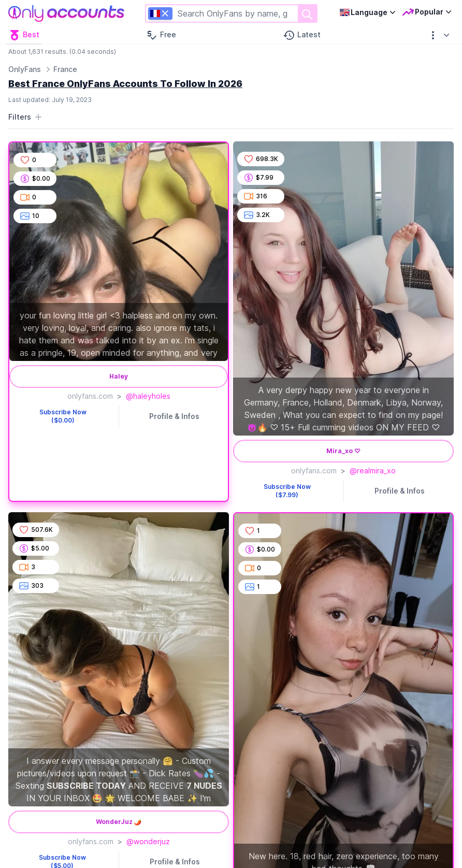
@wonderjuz (148, 841)
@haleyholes (148, 396)
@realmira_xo (373, 471)
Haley (119, 376)
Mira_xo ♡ (343, 451)
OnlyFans (25, 69)
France (65, 69)
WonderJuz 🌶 (119, 822)
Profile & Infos (174, 416)
